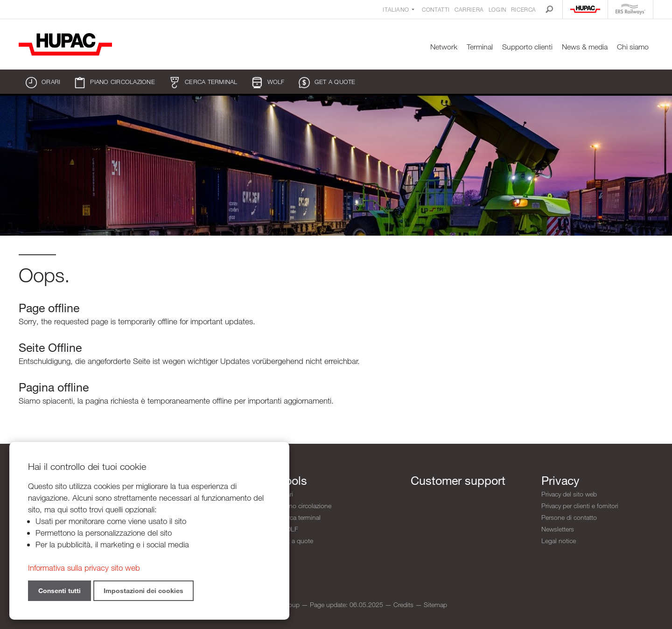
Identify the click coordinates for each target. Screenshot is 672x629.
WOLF (268, 83)
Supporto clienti (527, 47)
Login (497, 9)
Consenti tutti (59, 591)
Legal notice (559, 541)
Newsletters (558, 529)
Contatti (436, 9)
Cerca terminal (203, 83)
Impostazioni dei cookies (143, 591)
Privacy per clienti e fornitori (580, 506)
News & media (585, 47)
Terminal (480, 47)
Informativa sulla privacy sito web (84, 568)
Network (444, 47)
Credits (403, 605)
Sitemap (435, 605)
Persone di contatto (569, 517)
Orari (43, 83)
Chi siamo (633, 47)
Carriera (469, 9)
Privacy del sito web (569, 494)
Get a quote (327, 83)
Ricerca (524, 9)
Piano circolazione (115, 83)
